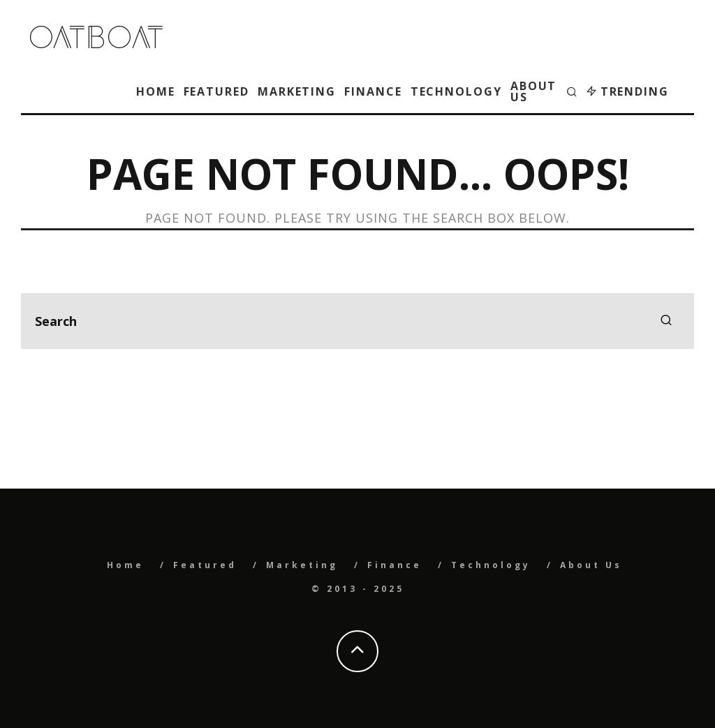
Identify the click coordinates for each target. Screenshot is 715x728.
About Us (534, 91)
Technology (456, 91)
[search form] (357, 321)
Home (156, 91)
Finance (373, 91)
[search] (666, 321)
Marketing (297, 91)
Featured (216, 91)
